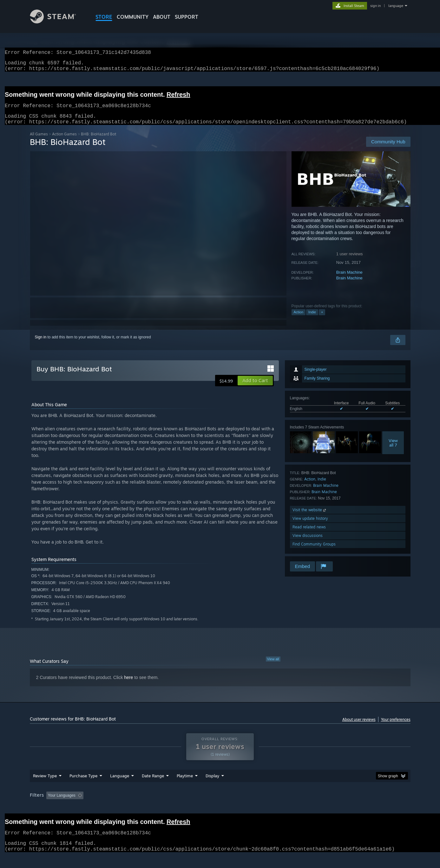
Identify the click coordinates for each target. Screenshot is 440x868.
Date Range (153, 788)
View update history (310, 526)
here (128, 685)
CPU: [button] (306, 807)
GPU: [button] (327, 807)
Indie (312, 320)
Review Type (45, 788)
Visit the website (310, 517)
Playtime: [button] (175, 807)
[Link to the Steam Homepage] (58, 22)
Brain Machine (349, 280)
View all (273, 667)
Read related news (309, 535)
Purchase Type (83, 788)
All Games (39, 142)
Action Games (64, 142)
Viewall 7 (393, 450)
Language (120, 788)
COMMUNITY (133, 17)
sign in (375, 6)
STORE (104, 17)
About (162, 17)
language (396, 6)
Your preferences (396, 727)
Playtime (185, 788)
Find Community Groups (314, 552)
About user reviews (359, 727)
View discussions (308, 543)
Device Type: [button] (355, 807)
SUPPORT (187, 17)
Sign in (41, 345)
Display (212, 788)
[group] (220, 808)
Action (299, 320)
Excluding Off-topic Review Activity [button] (126, 807)
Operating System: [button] (274, 807)
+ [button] (322, 320)
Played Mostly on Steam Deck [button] (220, 807)
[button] (255, 388)
